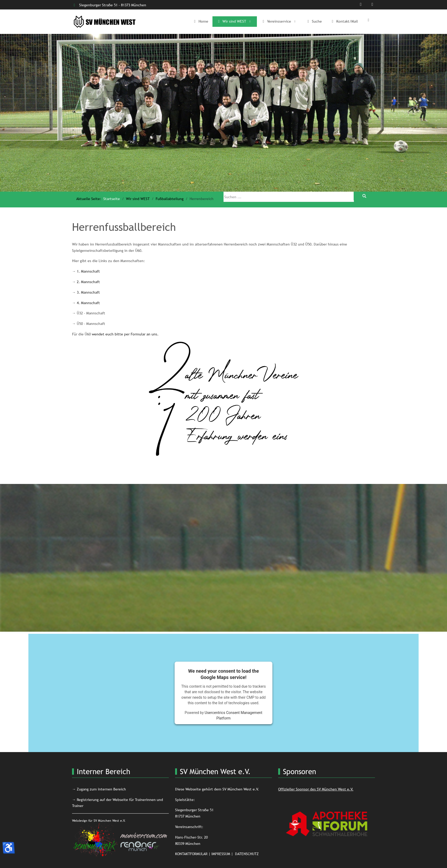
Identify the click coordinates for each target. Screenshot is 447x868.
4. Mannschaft (88, 303)
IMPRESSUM (221, 854)
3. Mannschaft (88, 292)
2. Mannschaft (88, 282)
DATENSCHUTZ (247, 854)
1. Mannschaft (88, 271)
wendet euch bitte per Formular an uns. (125, 334)
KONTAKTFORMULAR (191, 854)
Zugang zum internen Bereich (101, 789)
